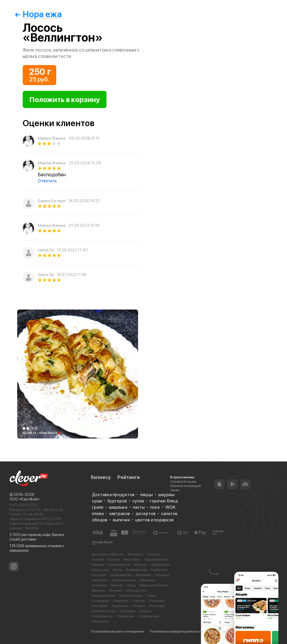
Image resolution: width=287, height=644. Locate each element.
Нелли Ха (46, 250)
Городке (99, 575)
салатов (169, 514)
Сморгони (126, 616)
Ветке (118, 570)
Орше (152, 596)
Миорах (98, 590)
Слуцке (145, 611)
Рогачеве (157, 606)
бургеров (117, 501)
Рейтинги (129, 477)
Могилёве (132, 559)
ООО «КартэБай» (25, 499)
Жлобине (143, 575)
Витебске (136, 554)
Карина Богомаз (52, 201)
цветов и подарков (154, 520)
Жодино (162, 575)
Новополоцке (131, 596)
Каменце (147, 580)
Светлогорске (104, 611)
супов (138, 501)
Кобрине (99, 585)
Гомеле (98, 559)
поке (155, 507)
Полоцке (157, 601)
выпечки (121, 520)
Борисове (100, 570)
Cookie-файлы (222, 631)
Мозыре (116, 590)
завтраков (120, 514)
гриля (98, 507)
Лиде (132, 585)
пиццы (146, 495)
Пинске (139, 601)
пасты (139, 507)
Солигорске (149, 616)
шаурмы (166, 495)
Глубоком (159, 570)
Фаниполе (100, 621)
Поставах (100, 606)
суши (97, 501)
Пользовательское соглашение (118, 631)
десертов (146, 514)
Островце (100, 601)
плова (98, 514)
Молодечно (136, 590)
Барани (98, 565)
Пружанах (120, 606)
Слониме (127, 611)
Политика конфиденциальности (177, 631)
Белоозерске (120, 565)
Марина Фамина (52, 138)
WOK (170, 507)
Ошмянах (121, 601)
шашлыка (118, 507)
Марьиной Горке (154, 585)
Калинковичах (124, 580)
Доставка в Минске (108, 554)
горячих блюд (164, 501)
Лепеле (117, 585)
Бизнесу (101, 477)
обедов (100, 520)
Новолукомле (103, 596)
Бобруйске (161, 565)
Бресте (114, 559)
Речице (139, 606)
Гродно (154, 554)
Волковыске (137, 570)
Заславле (100, 580)
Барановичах (156, 559)
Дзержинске (121, 575)
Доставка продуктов (113, 495)
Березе (141, 565)
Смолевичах (102, 616)
